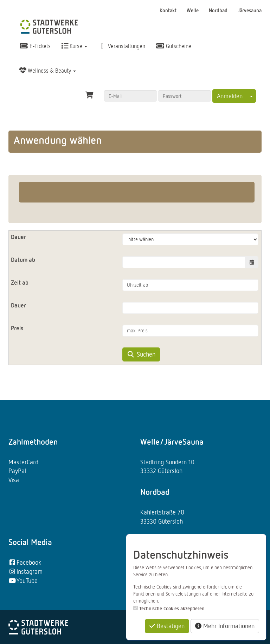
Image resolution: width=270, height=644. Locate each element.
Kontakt (169, 10)
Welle (193, 10)
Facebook (25, 562)
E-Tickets (35, 46)
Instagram (25, 571)
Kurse (74, 46)
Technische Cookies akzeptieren (172, 608)
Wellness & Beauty (48, 71)
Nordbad (219, 10)
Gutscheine (173, 46)
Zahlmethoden (33, 441)
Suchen (141, 354)
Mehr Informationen (225, 626)
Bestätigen (167, 626)
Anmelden (230, 96)
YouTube (23, 580)
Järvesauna (250, 10)
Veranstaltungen (121, 46)
